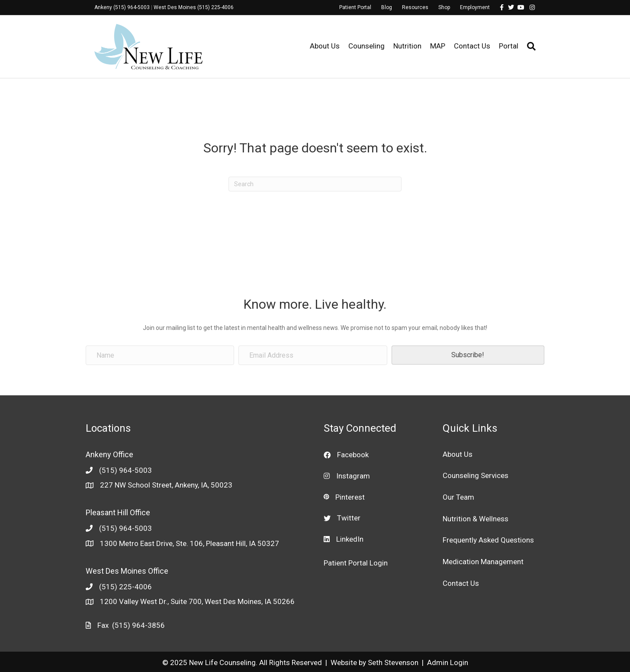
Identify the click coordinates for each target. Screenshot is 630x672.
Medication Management (483, 562)
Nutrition (407, 46)
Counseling (366, 46)
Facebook (353, 455)
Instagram (353, 476)
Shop (444, 7)
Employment (475, 7)
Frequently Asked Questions (488, 540)
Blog (387, 7)
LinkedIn (350, 539)
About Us (325, 46)
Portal (509, 46)
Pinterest (350, 497)
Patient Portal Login (356, 563)
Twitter (349, 518)
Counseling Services (476, 475)
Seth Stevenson (393, 662)
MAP (438, 46)
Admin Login (448, 662)
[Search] (529, 46)
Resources (415, 7)
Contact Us (472, 46)
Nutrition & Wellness (476, 519)
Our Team (458, 497)
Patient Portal (355, 7)
